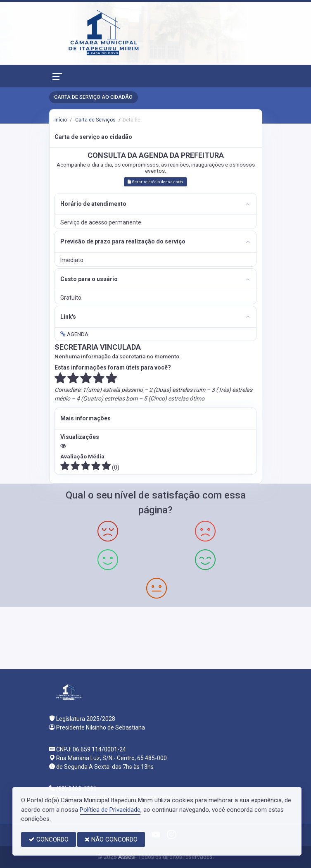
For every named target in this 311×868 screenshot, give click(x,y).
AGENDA (74, 334)
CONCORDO (49, 839)
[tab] (155, 204)
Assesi (127, 857)
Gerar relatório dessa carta (155, 182)
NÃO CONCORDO (111, 839)
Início (61, 120)
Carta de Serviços (95, 120)
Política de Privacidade (110, 810)
